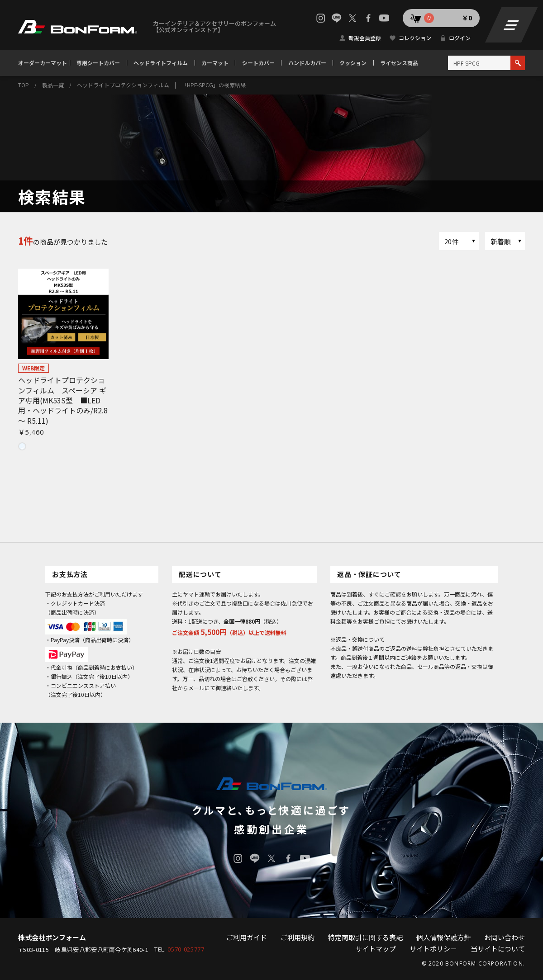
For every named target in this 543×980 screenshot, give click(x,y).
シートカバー (258, 63)
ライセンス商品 (399, 63)
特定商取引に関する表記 (365, 937)
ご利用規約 (298, 937)
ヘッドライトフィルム (161, 63)
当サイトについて (498, 949)
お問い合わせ (505, 937)
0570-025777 (186, 949)
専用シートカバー (98, 63)
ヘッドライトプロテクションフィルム (123, 85)
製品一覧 (53, 85)
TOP (24, 85)
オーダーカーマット (43, 63)
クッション (353, 63)
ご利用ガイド (247, 937)
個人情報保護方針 (443, 937)
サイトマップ (376, 949)
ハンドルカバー (307, 63)
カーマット (215, 63)
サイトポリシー (433, 949)
